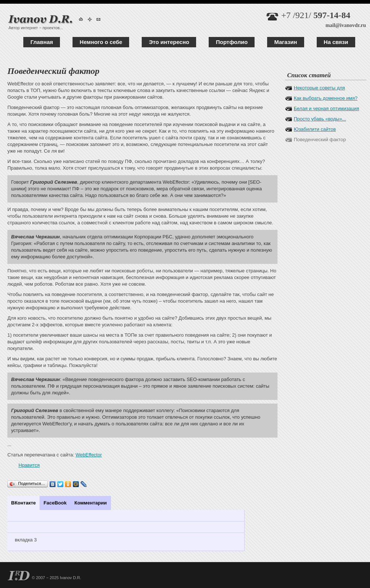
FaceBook (55, 503)
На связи (336, 42)
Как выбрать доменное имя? (326, 98)
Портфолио (232, 42)
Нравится (29, 465)
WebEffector (89, 455)
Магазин (286, 42)
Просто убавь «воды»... (320, 119)
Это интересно (169, 42)
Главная (42, 42)
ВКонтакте (23, 503)
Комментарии (91, 503)
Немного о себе (101, 42)
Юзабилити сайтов (315, 129)
